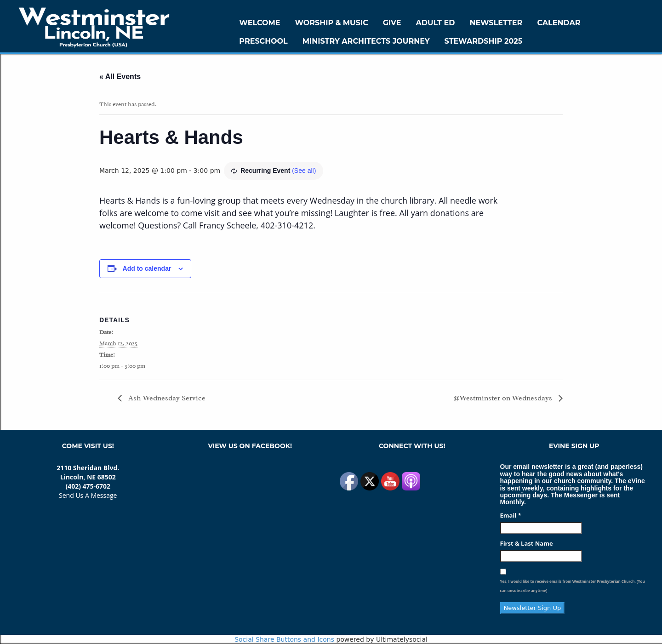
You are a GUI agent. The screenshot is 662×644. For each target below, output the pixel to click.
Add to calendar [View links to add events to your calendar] (147, 268)
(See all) (304, 171)
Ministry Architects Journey (366, 41)
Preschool (263, 41)
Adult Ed (436, 23)
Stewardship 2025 (484, 41)
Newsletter (496, 23)
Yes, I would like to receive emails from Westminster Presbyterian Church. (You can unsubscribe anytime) (573, 586)
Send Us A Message (88, 495)
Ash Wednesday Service (166, 398)
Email (511, 515)
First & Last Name (527, 543)
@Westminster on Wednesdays (504, 398)
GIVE (392, 23)
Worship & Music (332, 23)
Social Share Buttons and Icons (284, 639)
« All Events (120, 77)
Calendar (559, 23)
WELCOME (260, 23)
